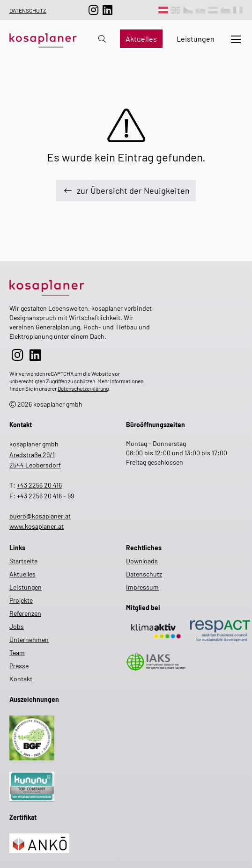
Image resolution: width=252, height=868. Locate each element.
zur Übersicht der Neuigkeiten (126, 190)
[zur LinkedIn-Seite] (108, 10)
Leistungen (196, 39)
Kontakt (21, 679)
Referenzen (25, 613)
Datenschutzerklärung (83, 388)
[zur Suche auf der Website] (102, 39)
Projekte (21, 600)
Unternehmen (29, 639)
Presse (19, 666)
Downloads (142, 561)
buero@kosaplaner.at (40, 516)
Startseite (23, 561)
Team (17, 653)
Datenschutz (28, 10)
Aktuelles (141, 39)
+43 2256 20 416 (39, 485)
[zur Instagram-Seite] (94, 10)
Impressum (142, 587)
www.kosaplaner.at (37, 526)
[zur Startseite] (81, 286)
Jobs (17, 626)
